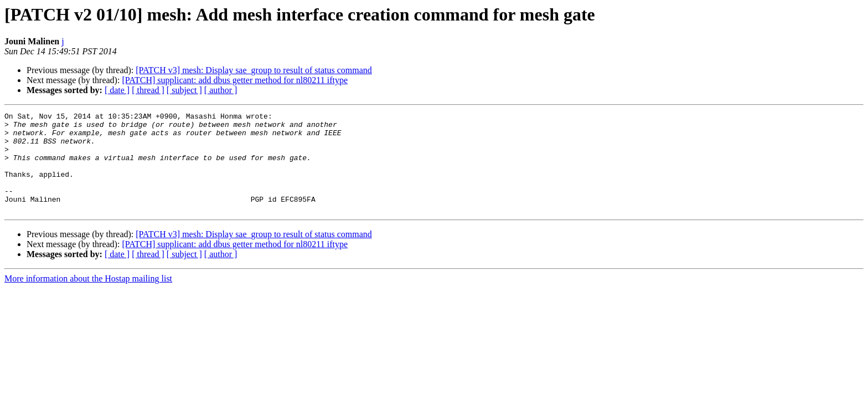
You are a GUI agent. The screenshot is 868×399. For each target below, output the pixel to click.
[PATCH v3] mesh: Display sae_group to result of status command (254, 70)
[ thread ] (148, 90)
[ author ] (221, 90)
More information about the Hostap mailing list (88, 298)
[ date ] (117, 90)
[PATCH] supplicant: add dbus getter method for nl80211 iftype (235, 80)
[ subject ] (184, 90)
